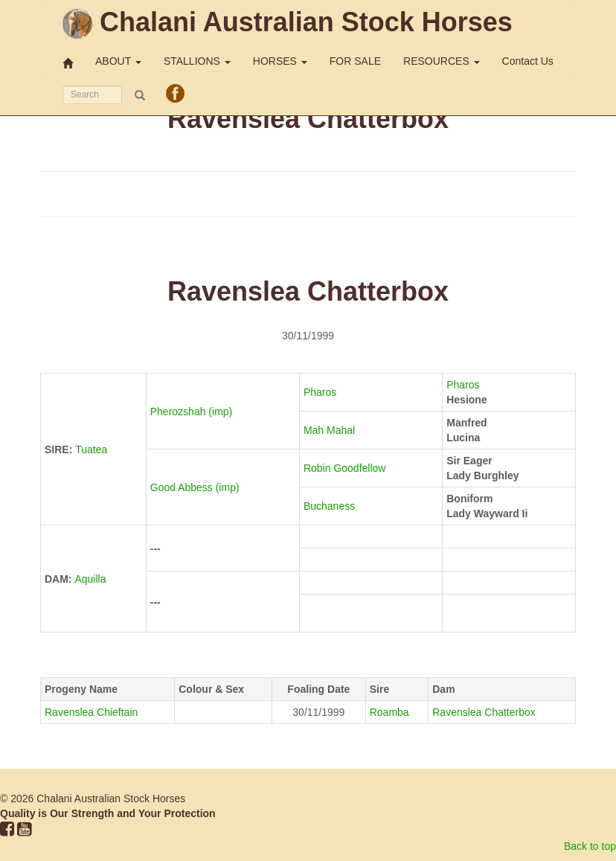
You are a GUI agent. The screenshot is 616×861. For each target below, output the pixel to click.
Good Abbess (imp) (196, 487)
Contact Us (528, 61)
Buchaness (331, 506)
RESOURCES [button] (442, 61)
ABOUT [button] (118, 61)
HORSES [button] (280, 61)
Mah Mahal (331, 430)
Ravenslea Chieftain (91, 712)
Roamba (389, 712)
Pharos (321, 392)
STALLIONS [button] (197, 61)
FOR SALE (355, 61)
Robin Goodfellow (346, 468)
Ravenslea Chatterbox (484, 712)
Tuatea (91, 449)
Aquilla (90, 579)
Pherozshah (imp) (193, 412)
